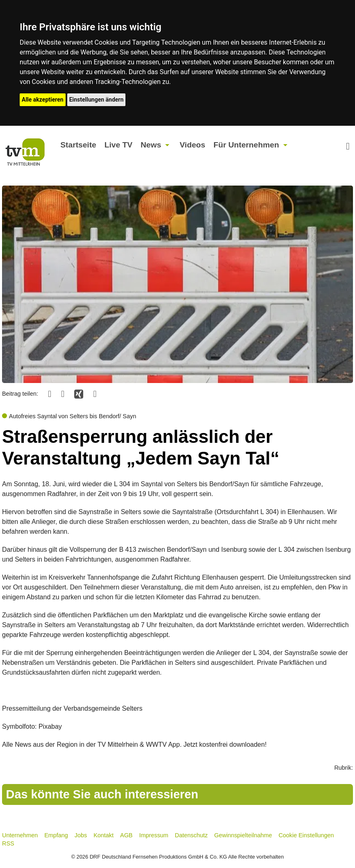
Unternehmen (20, 835)
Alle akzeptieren (43, 100)
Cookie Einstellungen (306, 835)
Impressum (154, 835)
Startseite (78, 145)
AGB (126, 835)
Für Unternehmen (246, 145)
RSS (8, 843)
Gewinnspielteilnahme (243, 835)
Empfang (56, 835)
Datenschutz (191, 835)
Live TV (118, 145)
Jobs (81, 835)
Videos (192, 145)
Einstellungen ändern (97, 100)
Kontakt (104, 835)
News (151, 145)
